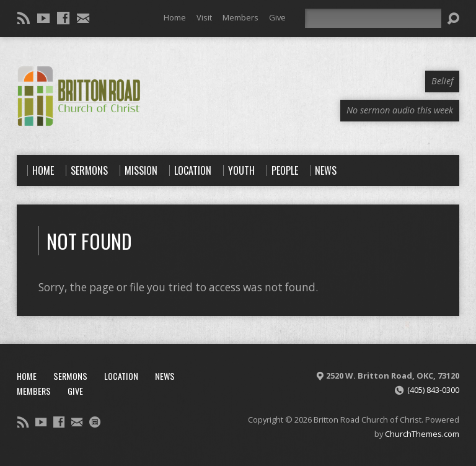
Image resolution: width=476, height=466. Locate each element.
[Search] (373, 18)
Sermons (70, 376)
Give (277, 17)
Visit (204, 17)
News (165, 376)
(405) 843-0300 (433, 390)
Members (240, 17)
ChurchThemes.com (422, 434)
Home (175, 17)
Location (121, 376)
